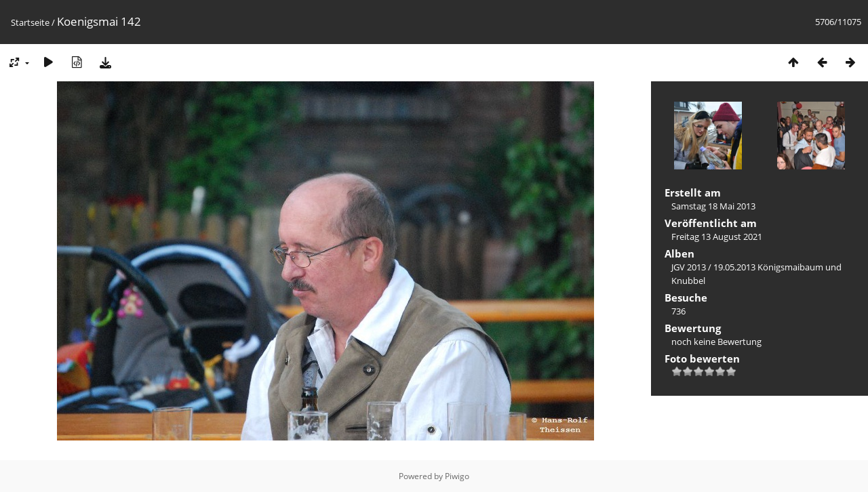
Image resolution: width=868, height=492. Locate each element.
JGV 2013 (689, 267)
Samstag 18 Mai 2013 (713, 206)
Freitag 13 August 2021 (717, 237)
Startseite (30, 22)
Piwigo (457, 476)
